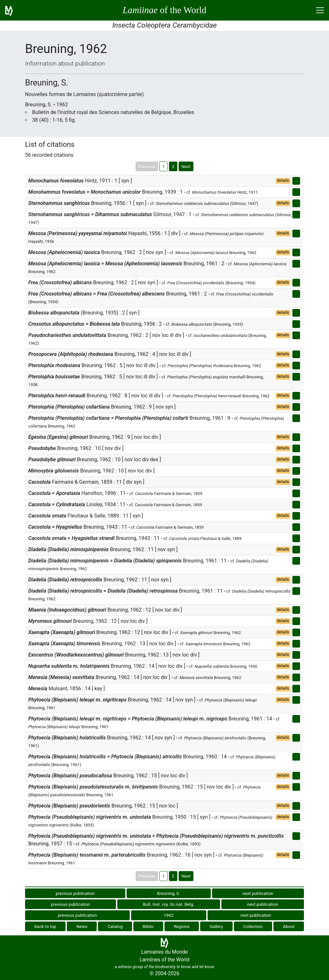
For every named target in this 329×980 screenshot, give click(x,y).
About (289, 926)
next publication (258, 893)
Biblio (148, 926)
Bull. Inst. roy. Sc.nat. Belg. (169, 904)
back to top (45, 926)
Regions (182, 926)
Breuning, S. (169, 893)
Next (186, 166)
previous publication (75, 893)
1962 (169, 915)
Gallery (217, 926)
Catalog (115, 926)
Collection (253, 926)
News (82, 926)
